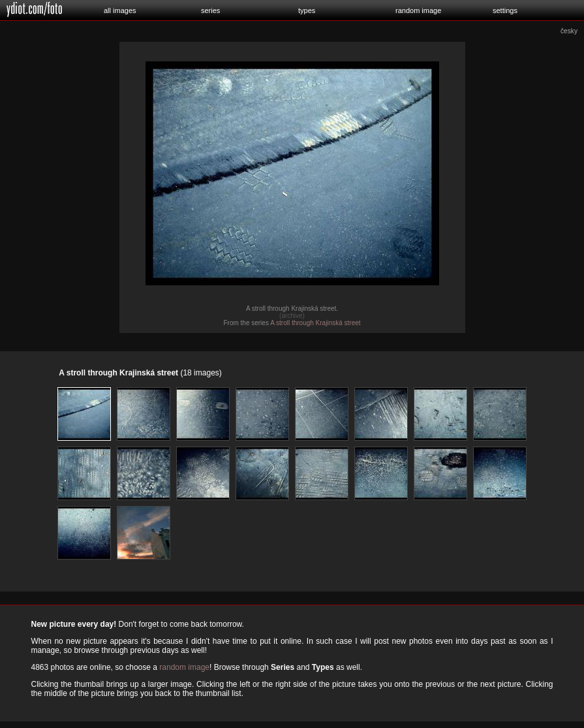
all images (120, 10)
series (210, 10)
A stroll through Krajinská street (315, 323)
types (307, 10)
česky (569, 31)
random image (418, 10)
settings (505, 10)
